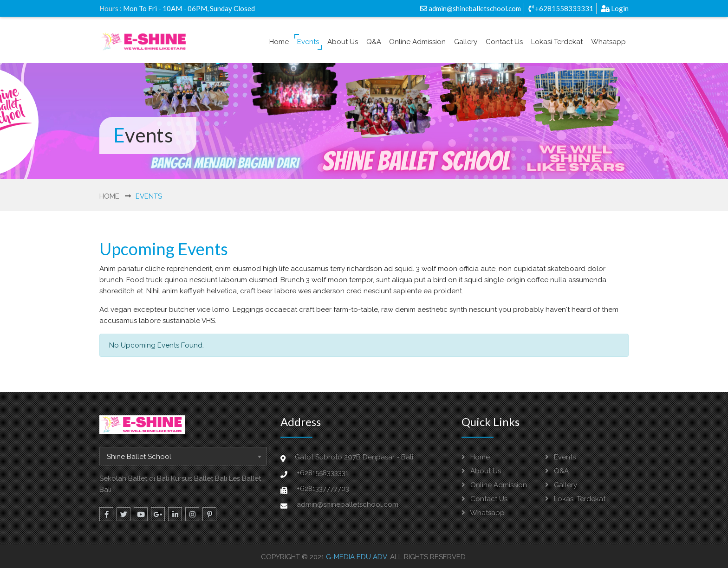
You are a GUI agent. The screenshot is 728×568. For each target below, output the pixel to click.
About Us (343, 42)
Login (615, 8)
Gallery (466, 42)
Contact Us (504, 42)
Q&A (374, 42)
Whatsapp (608, 42)
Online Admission (417, 42)
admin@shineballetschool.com (471, 8)
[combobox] (183, 456)
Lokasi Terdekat (557, 42)
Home (279, 42)
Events (308, 42)
